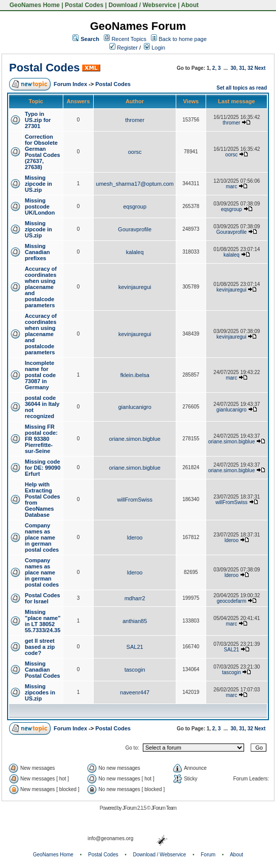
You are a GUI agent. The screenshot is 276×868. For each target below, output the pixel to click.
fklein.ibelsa (134, 375)
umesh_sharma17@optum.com (135, 184)
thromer (135, 120)
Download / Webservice (142, 5)
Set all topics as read (242, 88)
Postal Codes (84, 5)
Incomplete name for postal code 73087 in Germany (40, 375)
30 (233, 68)
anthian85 (135, 621)
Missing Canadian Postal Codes (43, 670)
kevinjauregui (135, 287)
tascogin (135, 670)
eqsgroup (135, 206)
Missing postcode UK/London (40, 206)
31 (242, 68)
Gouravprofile (135, 229)
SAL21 (135, 647)
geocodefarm (231, 601)
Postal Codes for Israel (43, 598)
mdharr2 (135, 598)
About (190, 5)
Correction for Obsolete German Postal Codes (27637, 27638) (43, 152)
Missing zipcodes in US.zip (40, 692)
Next (260, 68)
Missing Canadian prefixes (37, 252)
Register (124, 48)
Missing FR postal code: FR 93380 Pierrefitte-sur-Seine (41, 439)
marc (231, 187)
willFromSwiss (135, 500)
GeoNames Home (34, 5)
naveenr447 (135, 692)
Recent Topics (129, 39)
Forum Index (70, 84)
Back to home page (183, 39)
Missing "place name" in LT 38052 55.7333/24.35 (43, 621)
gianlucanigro (134, 407)
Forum (208, 855)
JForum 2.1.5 (134, 808)
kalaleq (135, 252)
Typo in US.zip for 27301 (38, 120)
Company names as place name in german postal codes (42, 538)
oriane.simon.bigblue (135, 439)
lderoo (135, 538)
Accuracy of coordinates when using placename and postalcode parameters (41, 287)
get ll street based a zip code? (40, 647)
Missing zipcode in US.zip (38, 184)
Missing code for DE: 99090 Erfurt (43, 468)
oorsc (135, 152)
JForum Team (164, 808)
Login (154, 48)
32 (250, 68)
